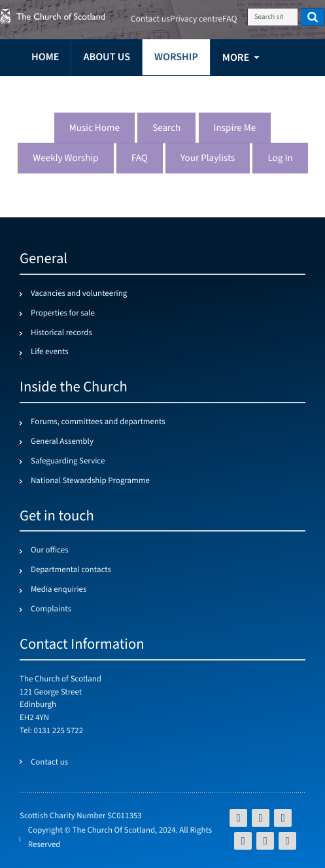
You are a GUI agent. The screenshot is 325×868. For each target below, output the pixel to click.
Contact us (150, 19)
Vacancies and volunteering (79, 294)
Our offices (50, 551)
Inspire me (235, 129)
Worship (176, 57)
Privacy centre (196, 19)
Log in (280, 159)
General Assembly (62, 442)
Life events (50, 352)
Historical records (61, 333)
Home (45, 57)
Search (166, 129)
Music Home (94, 129)
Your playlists (208, 159)
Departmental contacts (71, 570)
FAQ (140, 159)
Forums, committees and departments (98, 422)
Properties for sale (63, 314)
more (236, 58)
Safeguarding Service (68, 461)
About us (107, 57)
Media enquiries (59, 590)
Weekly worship (65, 159)
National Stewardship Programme (90, 481)
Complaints (51, 609)
